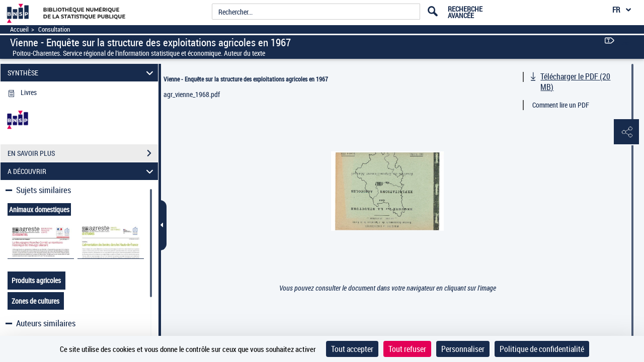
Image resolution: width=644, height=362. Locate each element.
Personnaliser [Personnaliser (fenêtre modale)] (463, 349)
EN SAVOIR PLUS (83, 153)
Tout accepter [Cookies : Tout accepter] (352, 349)
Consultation (54, 29)
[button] (626, 132)
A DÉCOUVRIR (82, 171)
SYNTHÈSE (82, 73)
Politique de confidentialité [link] (542, 349)
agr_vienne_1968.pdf (192, 94)
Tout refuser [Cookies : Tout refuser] (407, 349)
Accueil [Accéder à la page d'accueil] (19, 29)
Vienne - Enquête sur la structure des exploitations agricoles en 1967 (246, 79)
